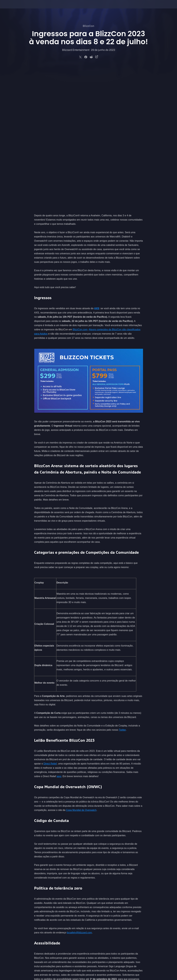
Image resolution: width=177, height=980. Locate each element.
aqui (59, 634)
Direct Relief (50, 622)
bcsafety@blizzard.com (79, 790)
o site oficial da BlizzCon (82, 871)
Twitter (122, 588)
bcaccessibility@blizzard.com (117, 841)
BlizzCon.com (80, 187)
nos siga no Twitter (108, 871)
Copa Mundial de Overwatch (81, 668)
